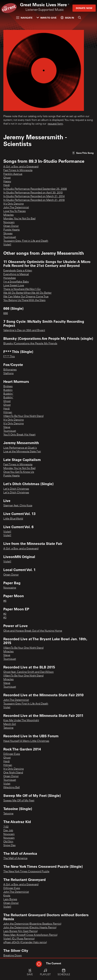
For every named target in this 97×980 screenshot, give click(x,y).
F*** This (9, 357)
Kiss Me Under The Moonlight (21, 721)
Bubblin (8, 390)
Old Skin (8, 842)
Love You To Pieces (15, 211)
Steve (7, 427)
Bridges (8, 387)
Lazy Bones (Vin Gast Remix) (20, 931)
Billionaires (10, 370)
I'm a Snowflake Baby (16, 282)
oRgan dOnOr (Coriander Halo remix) (25, 943)
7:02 (6, 827)
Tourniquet (10, 237)
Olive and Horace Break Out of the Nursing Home (33, 631)
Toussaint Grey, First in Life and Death (26, 241)
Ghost (7, 178)
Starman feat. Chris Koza (18, 506)
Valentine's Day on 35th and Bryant (24, 330)
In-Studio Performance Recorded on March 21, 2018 (34, 200)
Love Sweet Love (14, 286)
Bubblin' (8, 394)
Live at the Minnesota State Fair (22, 452)
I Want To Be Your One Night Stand (23, 416)
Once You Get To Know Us (19, 472)
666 (6, 313)
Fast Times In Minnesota (18, 170)
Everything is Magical (16, 274)
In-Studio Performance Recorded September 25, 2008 (35, 189)
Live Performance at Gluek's (20, 448)
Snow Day (9, 845)
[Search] (80, 18)
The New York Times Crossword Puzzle (26, 872)
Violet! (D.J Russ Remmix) (19, 939)
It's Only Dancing (14, 204)
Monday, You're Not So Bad (19, 219)
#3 (5, 618)
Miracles (8, 215)
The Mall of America (15, 858)
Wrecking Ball (12, 788)
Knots (7, 896)
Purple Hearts (11, 230)
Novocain (9, 222)
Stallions (8, 374)
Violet (7, 708)
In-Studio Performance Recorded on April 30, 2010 (33, 193)
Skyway (8, 234)
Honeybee (10, 278)
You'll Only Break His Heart (19, 435)
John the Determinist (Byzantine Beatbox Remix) (32, 924)
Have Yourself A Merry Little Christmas (26, 741)
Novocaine (10, 588)
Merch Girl (10, 724)
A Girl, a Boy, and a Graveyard (21, 167)
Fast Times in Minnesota (18, 465)
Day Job (8, 831)
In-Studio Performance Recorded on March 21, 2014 (34, 196)
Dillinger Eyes (12, 754)
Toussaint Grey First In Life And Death (26, 704)
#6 (5, 601)
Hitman (8, 413)
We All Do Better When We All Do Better (27, 293)
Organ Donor (11, 226)
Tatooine (8, 728)
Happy (7, 182)
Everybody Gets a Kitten (18, 271)
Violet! (7, 245)
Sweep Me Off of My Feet (19, 801)
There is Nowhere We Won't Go (22, 289)
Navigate (24, 18)
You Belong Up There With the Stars (24, 300)
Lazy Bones (10, 899)
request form (55, 124)
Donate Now (84, 8)
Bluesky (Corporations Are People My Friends (30, 344)
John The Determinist (16, 208)
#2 (5, 614)
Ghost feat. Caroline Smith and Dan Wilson (29, 672)
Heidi (7, 185)
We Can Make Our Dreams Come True (26, 297)
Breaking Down (13, 956)
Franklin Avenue (13, 174)
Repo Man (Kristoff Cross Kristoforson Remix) (30, 935)
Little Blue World (13, 519)
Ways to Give (47, 18)
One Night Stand (13, 773)
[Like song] (83, 153)
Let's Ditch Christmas (16, 489)
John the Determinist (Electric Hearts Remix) (30, 928)
